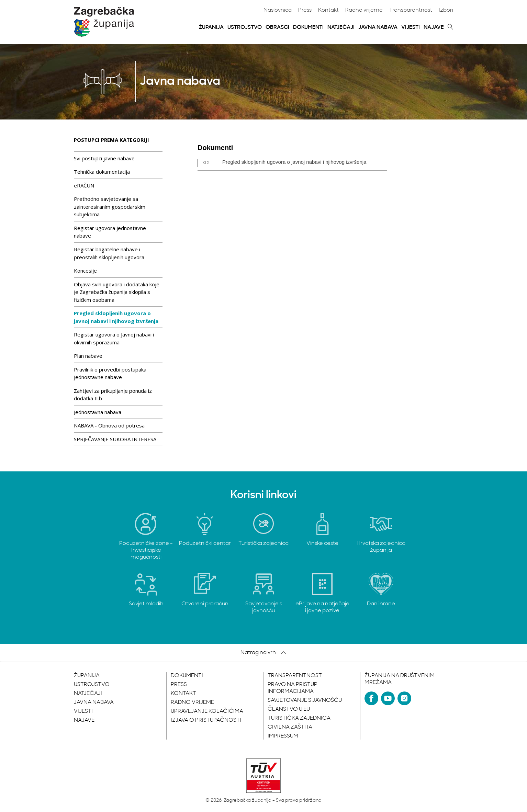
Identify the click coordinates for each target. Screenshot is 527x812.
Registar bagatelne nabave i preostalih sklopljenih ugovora (109, 253)
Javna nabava (378, 27)
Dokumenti (308, 27)
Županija (211, 27)
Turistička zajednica (299, 718)
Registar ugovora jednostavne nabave (110, 232)
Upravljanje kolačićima (207, 711)
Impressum (283, 736)
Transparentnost (411, 10)
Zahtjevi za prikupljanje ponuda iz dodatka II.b (113, 395)
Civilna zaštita (290, 727)
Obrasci (277, 27)
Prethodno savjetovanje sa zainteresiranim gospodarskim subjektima (110, 207)
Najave (434, 27)
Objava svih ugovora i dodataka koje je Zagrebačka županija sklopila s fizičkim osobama (117, 292)
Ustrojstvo (245, 27)
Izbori (446, 10)
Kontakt (328, 10)
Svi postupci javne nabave (104, 158)
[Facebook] (371, 698)
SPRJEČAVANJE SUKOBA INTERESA (115, 439)
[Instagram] (404, 698)
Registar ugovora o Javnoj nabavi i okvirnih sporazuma (114, 338)
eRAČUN (84, 185)
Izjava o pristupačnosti (206, 720)
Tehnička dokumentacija (102, 172)
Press (305, 10)
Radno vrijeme (364, 10)
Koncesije (85, 271)
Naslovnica (278, 10)
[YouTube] (388, 698)
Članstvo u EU (289, 709)
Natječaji (341, 27)
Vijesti (411, 27)
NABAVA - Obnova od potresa (109, 425)
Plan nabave (88, 356)
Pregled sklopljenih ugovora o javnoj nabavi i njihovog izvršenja (116, 317)
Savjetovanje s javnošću (305, 700)
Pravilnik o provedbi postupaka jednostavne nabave (110, 373)
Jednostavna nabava (98, 412)
